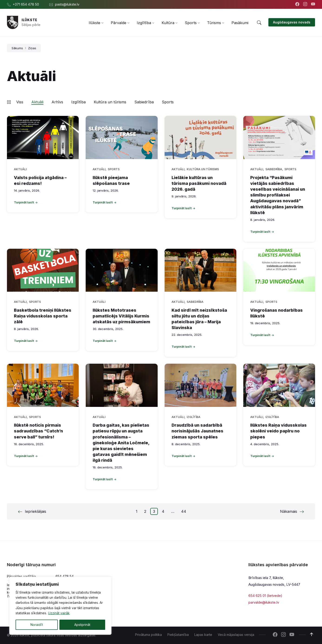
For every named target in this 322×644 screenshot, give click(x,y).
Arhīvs (57, 102)
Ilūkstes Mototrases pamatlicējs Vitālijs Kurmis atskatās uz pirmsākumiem (121, 316)
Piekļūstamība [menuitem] (178, 635)
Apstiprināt (82, 625)
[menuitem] (94, 23)
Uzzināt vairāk (59, 613)
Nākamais (289, 511)
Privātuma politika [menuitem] (148, 635)
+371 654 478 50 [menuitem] (26, 4)
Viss (20, 102)
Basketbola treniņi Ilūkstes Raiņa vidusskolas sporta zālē (43, 316)
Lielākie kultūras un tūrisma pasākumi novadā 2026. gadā (199, 183)
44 (184, 511)
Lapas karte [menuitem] (203, 635)
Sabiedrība (144, 102)
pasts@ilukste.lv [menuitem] (67, 4)
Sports (168, 102)
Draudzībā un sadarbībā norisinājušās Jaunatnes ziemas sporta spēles (197, 431)
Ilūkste (29, 20)
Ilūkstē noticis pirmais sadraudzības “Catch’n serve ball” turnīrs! (38, 431)
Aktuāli (37, 102)
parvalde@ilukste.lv (264, 602)
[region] (60, 606)
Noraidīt (37, 625)
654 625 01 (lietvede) (265, 596)
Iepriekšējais (36, 511)
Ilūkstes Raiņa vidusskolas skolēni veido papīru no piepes (278, 431)
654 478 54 (65, 576)
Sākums (17, 48)
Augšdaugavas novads (292, 22)
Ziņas (32, 48)
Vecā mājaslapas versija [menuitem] (236, 635)
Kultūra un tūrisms (110, 102)
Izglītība (78, 102)
